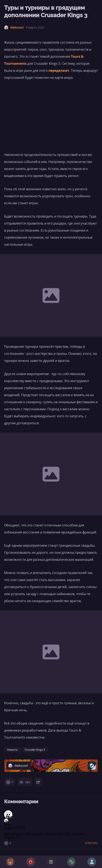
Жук (7, 824)
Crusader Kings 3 (35, 750)
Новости (12, 750)
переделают (59, 71)
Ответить (91, 843)
